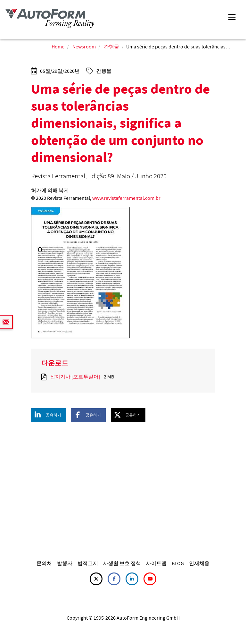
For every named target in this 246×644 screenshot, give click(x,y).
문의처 (44, 563)
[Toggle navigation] (232, 17)
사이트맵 (156, 563)
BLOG (178, 563)
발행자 (65, 563)
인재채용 (199, 563)
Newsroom (84, 47)
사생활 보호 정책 (122, 563)
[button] (48, 415)
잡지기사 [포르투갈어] (75, 377)
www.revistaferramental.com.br (126, 198)
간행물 (111, 47)
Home (58, 47)
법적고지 (88, 563)
